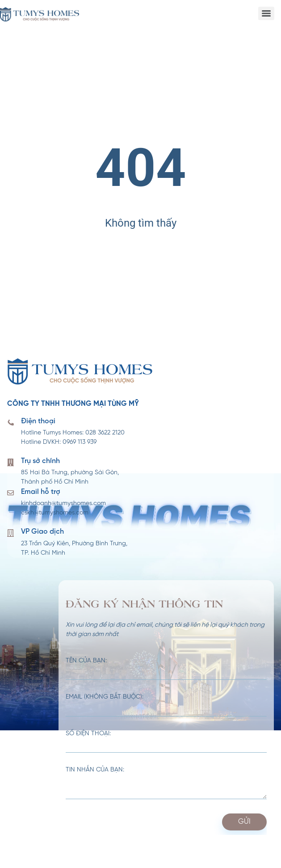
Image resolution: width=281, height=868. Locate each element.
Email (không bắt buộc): (166, 705)
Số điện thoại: (166, 742)
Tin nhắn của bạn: (166, 783)
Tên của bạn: (166, 669)
